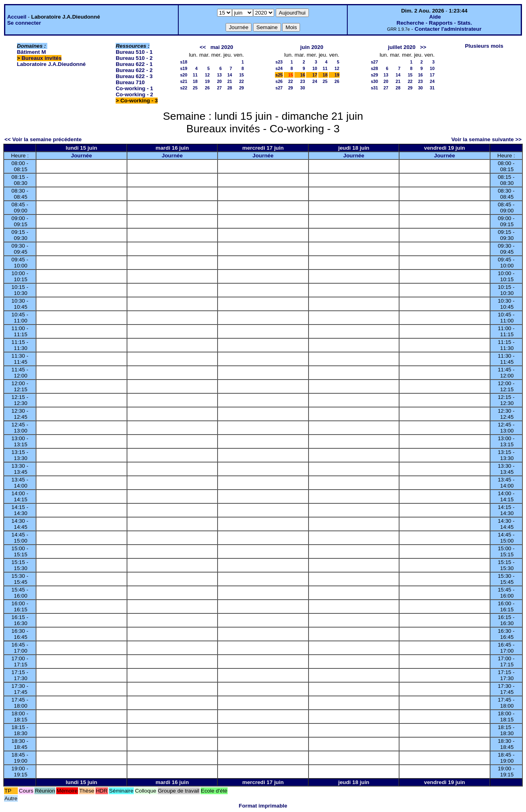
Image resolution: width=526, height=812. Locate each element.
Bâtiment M (32, 52)
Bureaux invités (41, 58)
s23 (279, 62)
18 (195, 81)
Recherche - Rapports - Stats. (434, 23)
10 (315, 68)
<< (203, 47)
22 (241, 81)
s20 (184, 75)
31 (432, 88)
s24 (279, 68)
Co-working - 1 (134, 88)
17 (315, 75)
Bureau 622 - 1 (134, 64)
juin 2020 (312, 47)
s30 (374, 81)
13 (220, 75)
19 (207, 81)
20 (220, 81)
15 (241, 75)
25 (195, 88)
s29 (374, 75)
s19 (184, 68)
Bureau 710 (130, 82)
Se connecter (24, 23)
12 (207, 75)
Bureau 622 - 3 (134, 76)
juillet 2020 (402, 47)
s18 (184, 62)
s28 (374, 68)
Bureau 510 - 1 (134, 52)
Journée (82, 156)
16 (303, 75)
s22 (184, 88)
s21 (184, 81)
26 (207, 88)
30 (303, 88)
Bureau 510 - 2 (134, 58)
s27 (279, 88)
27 (220, 88)
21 (230, 81)
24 (315, 81)
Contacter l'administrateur (448, 29)
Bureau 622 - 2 (134, 70)
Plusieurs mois (484, 46)
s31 (374, 88)
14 (230, 75)
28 (230, 88)
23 (303, 81)
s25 (279, 75)
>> (423, 47)
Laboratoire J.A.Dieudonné (51, 64)
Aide (435, 17)
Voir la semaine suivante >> (486, 139)
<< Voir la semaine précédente (43, 139)
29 (241, 88)
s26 (279, 81)
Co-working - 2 (134, 94)
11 (195, 75)
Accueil (17, 17)
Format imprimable (263, 806)
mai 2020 (222, 47)
